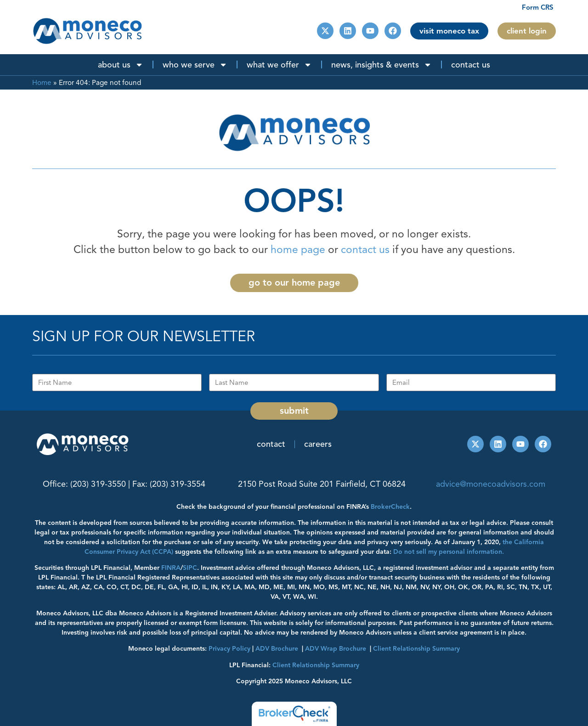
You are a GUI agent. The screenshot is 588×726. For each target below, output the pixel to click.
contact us (365, 250)
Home (42, 82)
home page (298, 250)
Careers (318, 444)
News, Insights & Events (382, 65)
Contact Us (471, 65)
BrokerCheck (390, 507)
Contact (271, 444)
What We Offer (279, 65)
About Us (121, 65)
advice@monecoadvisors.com (491, 484)
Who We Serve (195, 65)
